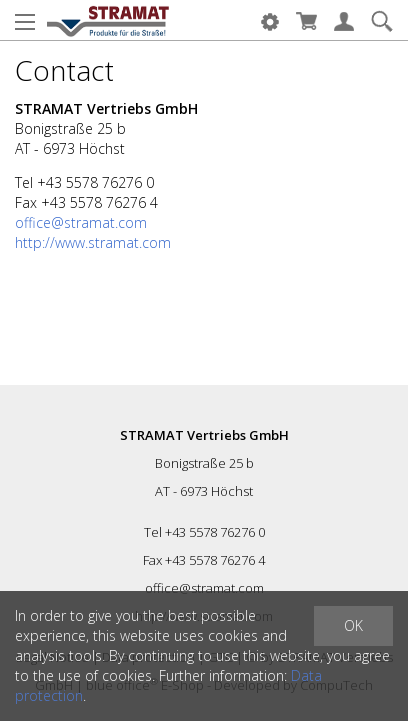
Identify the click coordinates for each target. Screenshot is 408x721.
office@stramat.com (81, 222)
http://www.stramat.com (93, 242)
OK (353, 625)
